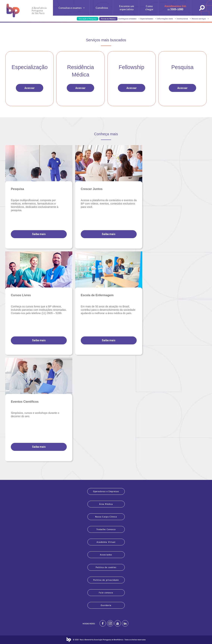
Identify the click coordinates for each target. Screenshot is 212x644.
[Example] (110, 623)
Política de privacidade (106, 580)
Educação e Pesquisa (88, 19)
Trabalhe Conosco (106, 529)
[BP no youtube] (118, 623)
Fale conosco (106, 593)
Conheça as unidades (129, 19)
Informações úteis (167, 19)
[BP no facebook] (103, 623)
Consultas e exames (72, 11)
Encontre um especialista (127, 8)
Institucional (184, 19)
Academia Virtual (106, 542)
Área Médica (106, 504)
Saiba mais (39, 234)
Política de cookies (106, 567)
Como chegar (149, 8)
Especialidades (148, 19)
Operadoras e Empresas (106, 491)
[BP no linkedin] (125, 623)
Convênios (102, 8)
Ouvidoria (106, 605)
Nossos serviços (200, 19)
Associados (106, 555)
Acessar (30, 88)
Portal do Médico (108, 19)
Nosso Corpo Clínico (106, 517)
